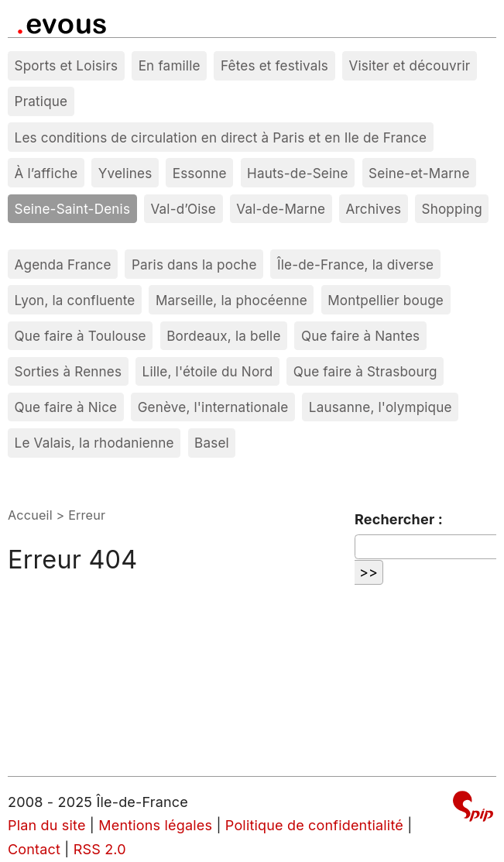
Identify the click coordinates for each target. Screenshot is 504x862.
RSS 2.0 (100, 849)
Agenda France (63, 264)
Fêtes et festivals (274, 65)
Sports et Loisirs (67, 65)
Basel (212, 443)
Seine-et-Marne (419, 173)
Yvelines (125, 173)
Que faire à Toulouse (81, 336)
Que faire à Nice (66, 407)
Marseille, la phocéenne (231, 300)
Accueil (30, 515)
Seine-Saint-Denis (73, 209)
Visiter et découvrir (409, 65)
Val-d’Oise (183, 209)
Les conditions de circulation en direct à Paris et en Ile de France (221, 137)
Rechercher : (399, 519)
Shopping (452, 209)
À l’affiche (46, 173)
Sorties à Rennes (69, 371)
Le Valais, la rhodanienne (94, 443)
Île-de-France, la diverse (355, 264)
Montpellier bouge (386, 300)
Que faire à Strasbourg (365, 371)
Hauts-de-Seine (298, 173)
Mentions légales (155, 825)
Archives (373, 209)
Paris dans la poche (194, 264)
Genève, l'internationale (213, 407)
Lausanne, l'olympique (381, 407)
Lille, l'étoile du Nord (208, 371)
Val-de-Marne (281, 209)
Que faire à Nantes (360, 336)
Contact (34, 849)
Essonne (200, 173)
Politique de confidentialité (314, 825)
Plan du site (47, 825)
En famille (170, 65)
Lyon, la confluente (75, 300)
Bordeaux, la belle (223, 336)
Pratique (41, 101)
